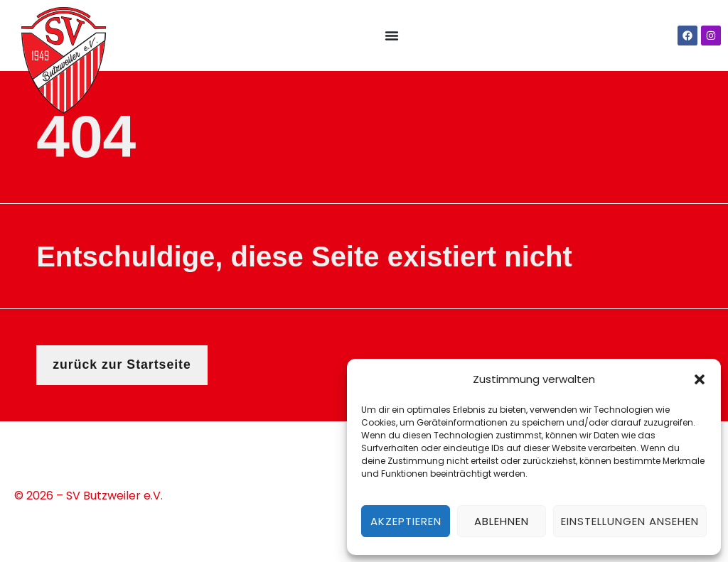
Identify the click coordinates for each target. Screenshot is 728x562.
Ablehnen (502, 521)
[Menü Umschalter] (392, 36)
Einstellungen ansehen (630, 521)
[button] (700, 379)
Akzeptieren (406, 521)
